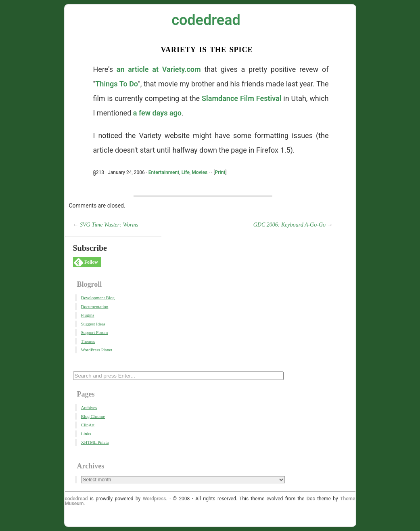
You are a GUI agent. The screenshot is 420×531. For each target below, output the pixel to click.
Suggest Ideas (93, 324)
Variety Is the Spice (207, 49)
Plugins (88, 315)
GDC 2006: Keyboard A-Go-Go (289, 225)
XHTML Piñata (95, 442)
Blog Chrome (93, 416)
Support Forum (95, 332)
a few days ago (157, 113)
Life (186, 172)
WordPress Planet (97, 350)
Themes (88, 341)
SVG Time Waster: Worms (109, 225)
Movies (200, 172)
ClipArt (88, 425)
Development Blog (98, 298)
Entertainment (164, 172)
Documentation (95, 306)
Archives (89, 407)
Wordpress (155, 499)
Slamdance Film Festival (241, 98)
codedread (206, 20)
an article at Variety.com (159, 69)
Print (220, 172)
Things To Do (117, 84)
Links (86, 434)
